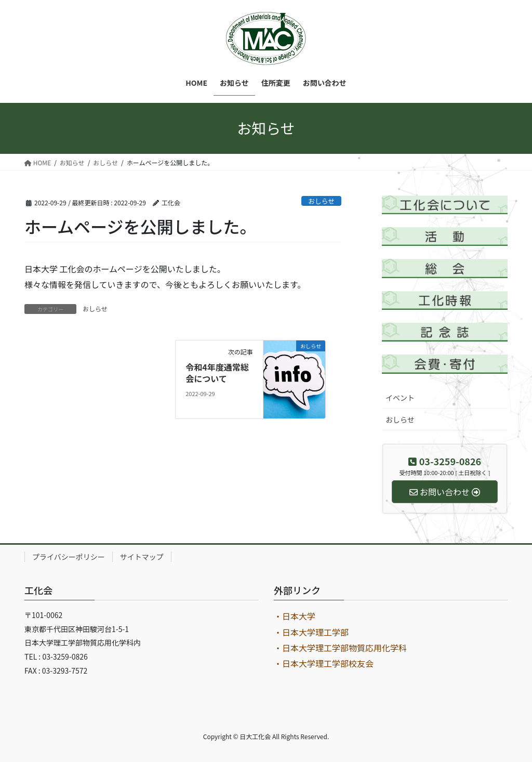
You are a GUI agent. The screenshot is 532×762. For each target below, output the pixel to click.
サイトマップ (142, 557)
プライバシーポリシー (69, 557)
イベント (400, 398)
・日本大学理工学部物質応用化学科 (340, 648)
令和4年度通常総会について (217, 373)
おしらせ (321, 201)
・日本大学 (295, 616)
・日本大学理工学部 (311, 632)
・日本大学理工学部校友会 (324, 663)
